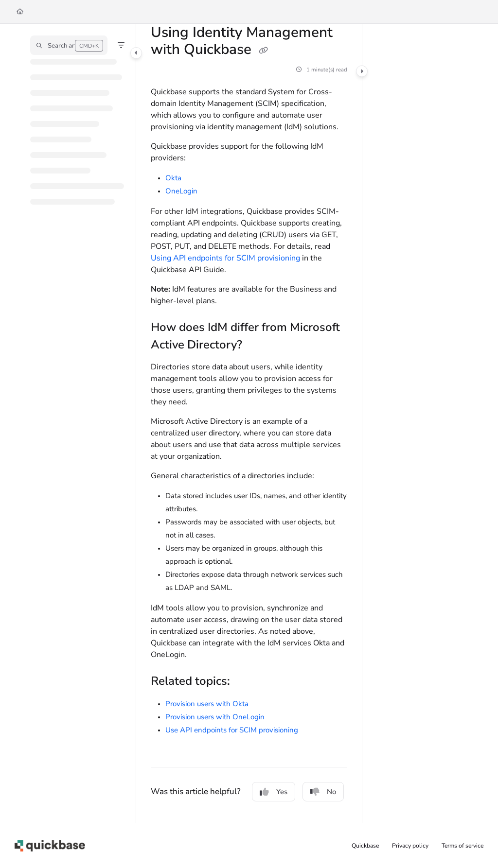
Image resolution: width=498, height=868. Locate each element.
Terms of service (462, 846)
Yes (274, 792)
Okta (173, 178)
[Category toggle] (136, 53)
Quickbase (365, 846)
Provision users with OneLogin (215, 717)
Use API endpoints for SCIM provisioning (232, 730)
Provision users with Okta (207, 704)
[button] (69, 45)
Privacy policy (410, 846)
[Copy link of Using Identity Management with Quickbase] (263, 51)
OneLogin (181, 191)
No (323, 792)
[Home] (20, 12)
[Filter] (121, 45)
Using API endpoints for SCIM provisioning (225, 258)
